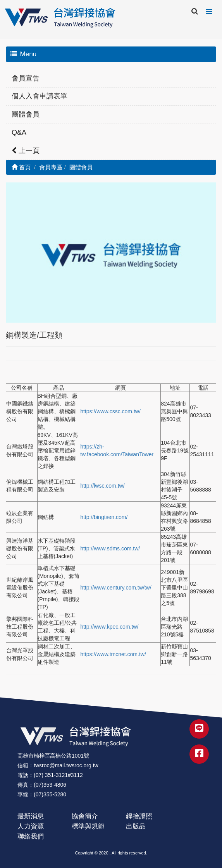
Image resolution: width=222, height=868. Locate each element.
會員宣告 (26, 78)
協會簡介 (85, 816)
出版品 (136, 826)
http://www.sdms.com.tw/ (110, 548)
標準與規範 (88, 826)
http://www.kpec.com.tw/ (109, 627)
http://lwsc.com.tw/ (102, 486)
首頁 (21, 167)
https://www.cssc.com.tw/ (110, 411)
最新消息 (31, 816)
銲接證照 (139, 816)
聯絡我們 (31, 836)
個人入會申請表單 (40, 96)
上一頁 (26, 151)
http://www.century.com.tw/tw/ (116, 588)
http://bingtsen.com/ (104, 517)
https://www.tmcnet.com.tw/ (113, 654)
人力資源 (31, 826)
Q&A (19, 132)
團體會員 (26, 114)
